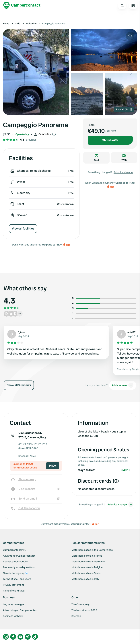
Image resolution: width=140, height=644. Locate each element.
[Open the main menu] (133, 5)
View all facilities (23, 229)
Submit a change (123, 172)
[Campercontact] (22, 5)
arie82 (131, 332)
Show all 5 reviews (19, 385)
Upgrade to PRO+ (52, 245)
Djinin (21, 332)
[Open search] (122, 5)
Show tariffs (110, 140)
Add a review (123, 385)
